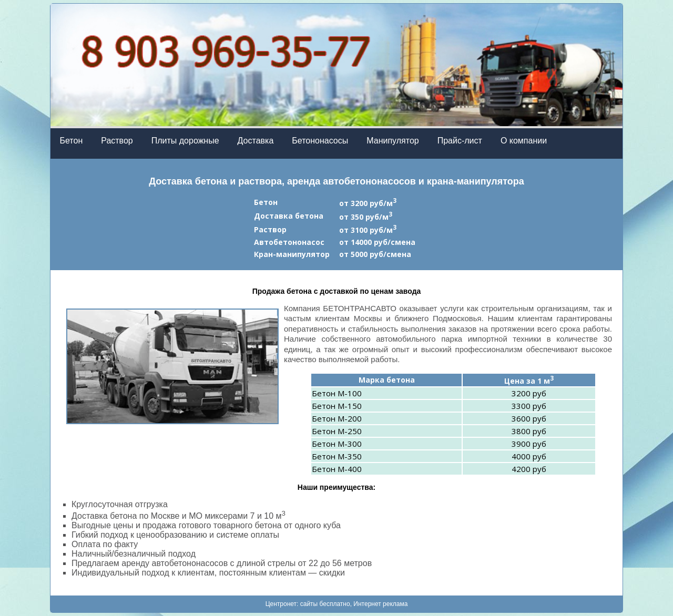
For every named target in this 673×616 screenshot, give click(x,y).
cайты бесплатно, (327, 604)
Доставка (256, 141)
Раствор (117, 141)
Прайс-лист (460, 141)
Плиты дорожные (185, 141)
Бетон (72, 141)
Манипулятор (392, 141)
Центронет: (283, 604)
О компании (524, 141)
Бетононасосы (320, 141)
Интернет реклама (380, 604)
